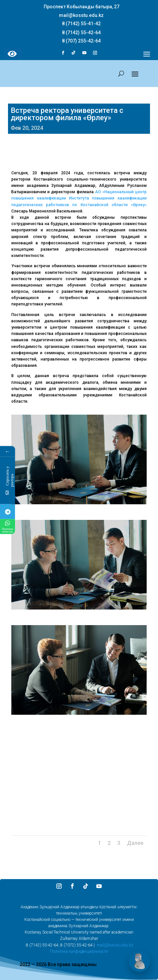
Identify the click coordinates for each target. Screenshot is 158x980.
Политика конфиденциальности (79, 951)
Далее (135, 843)
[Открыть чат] (139, 961)
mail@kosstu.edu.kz (115, 945)
